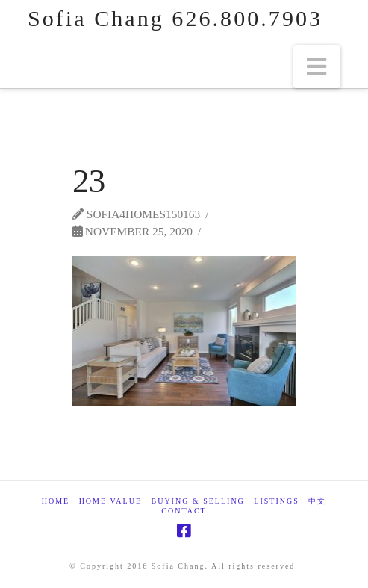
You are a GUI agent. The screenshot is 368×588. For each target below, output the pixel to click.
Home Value (110, 501)
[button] (317, 66)
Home (56, 501)
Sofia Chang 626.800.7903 (175, 19)
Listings (276, 501)
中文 (317, 501)
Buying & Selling (198, 501)
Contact (184, 511)
